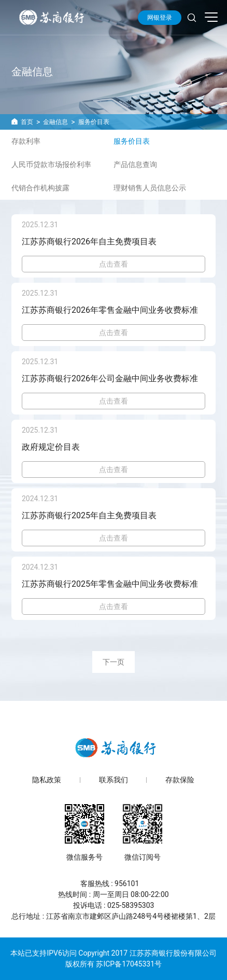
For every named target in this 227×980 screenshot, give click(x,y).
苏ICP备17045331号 (129, 964)
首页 (27, 122)
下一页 (113, 662)
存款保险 (180, 780)
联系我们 (113, 780)
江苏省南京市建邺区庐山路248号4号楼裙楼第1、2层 (131, 916)
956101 (127, 884)
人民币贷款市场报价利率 (51, 164)
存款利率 (26, 141)
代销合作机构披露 (40, 188)
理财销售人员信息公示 (150, 188)
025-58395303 (131, 905)
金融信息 (55, 122)
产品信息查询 (135, 164)
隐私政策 (47, 780)
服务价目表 (94, 122)
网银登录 (160, 18)
